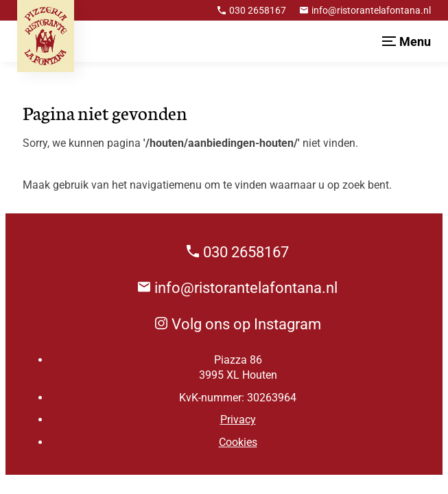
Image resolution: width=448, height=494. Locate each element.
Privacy (238, 420)
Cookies (238, 442)
